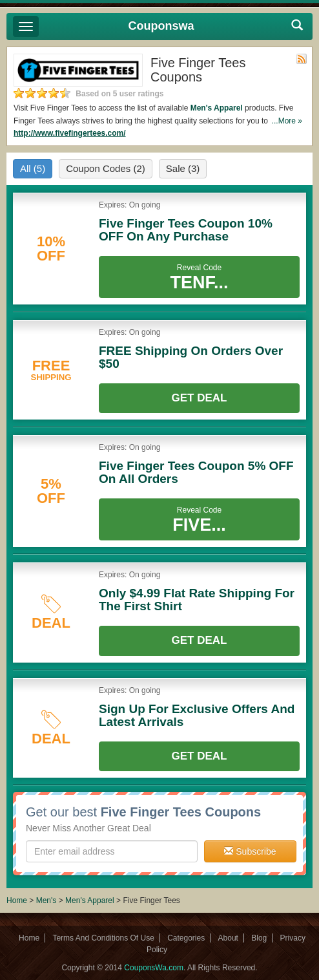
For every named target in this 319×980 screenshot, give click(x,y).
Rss (302, 59)
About (228, 938)
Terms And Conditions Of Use (103, 938)
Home (17, 900)
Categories (186, 938)
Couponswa (161, 26)
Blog (259, 938)
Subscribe (250, 851)
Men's (46, 900)
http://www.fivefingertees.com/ (70, 133)
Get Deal (200, 398)
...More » (287, 121)
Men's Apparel (217, 108)
